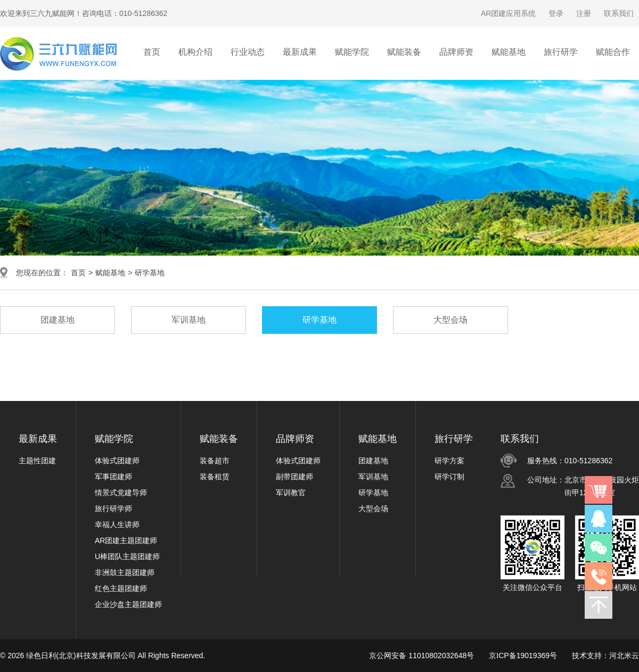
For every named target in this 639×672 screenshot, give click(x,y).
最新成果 (38, 439)
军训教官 (291, 493)
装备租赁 (215, 477)
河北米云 (624, 655)
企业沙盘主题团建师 (128, 604)
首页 (152, 52)
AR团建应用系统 (508, 13)
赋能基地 (110, 273)
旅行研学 (454, 439)
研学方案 (449, 461)
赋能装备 (219, 439)
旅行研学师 (113, 509)
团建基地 (373, 461)
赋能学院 (114, 439)
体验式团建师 (117, 461)
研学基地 (150, 273)
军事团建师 (113, 477)
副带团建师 (294, 477)
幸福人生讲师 (117, 525)
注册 (584, 13)
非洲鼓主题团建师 (125, 572)
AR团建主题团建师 (126, 540)
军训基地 (373, 477)
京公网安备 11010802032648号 (421, 655)
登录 (556, 13)
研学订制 (449, 477)
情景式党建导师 (121, 493)
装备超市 (215, 461)
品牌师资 (295, 439)
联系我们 (619, 13)
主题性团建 (37, 461)
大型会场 (373, 509)
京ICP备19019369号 (523, 655)
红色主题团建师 (121, 588)
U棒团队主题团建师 (127, 556)
